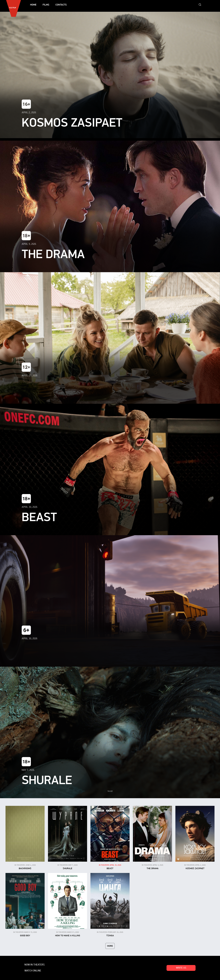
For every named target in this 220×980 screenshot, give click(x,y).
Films (46, 5)
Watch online (33, 971)
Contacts (61, 5)
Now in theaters (35, 965)
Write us (181, 968)
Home (33, 5)
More (110, 946)
